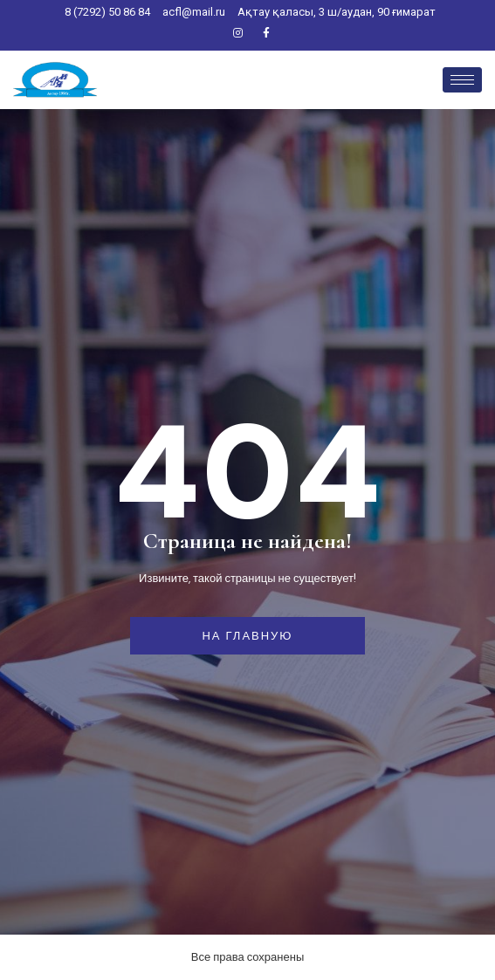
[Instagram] (237, 34)
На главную (247, 636)
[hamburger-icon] (462, 80)
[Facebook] (266, 34)
